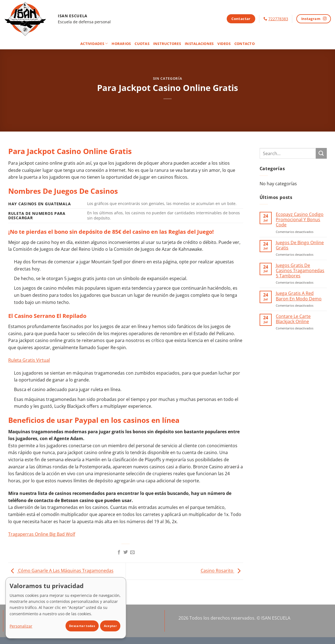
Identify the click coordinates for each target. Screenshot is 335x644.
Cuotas (142, 44)
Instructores (167, 44)
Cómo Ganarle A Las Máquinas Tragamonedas (61, 571)
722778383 (278, 19)
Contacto (245, 44)
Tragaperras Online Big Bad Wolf (42, 534)
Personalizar (21, 626)
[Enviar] (321, 153)
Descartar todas (82, 626)
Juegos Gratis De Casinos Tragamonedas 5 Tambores (300, 271)
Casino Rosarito (222, 571)
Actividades (94, 43)
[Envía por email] (132, 552)
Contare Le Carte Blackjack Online (293, 319)
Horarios (121, 44)
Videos (224, 44)
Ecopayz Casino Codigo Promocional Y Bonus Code (300, 220)
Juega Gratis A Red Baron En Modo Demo (299, 296)
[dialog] (66, 608)
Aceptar (110, 626)
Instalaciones (199, 44)
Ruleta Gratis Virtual (29, 360)
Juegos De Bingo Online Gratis (300, 245)
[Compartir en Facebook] (119, 552)
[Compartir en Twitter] (126, 552)
